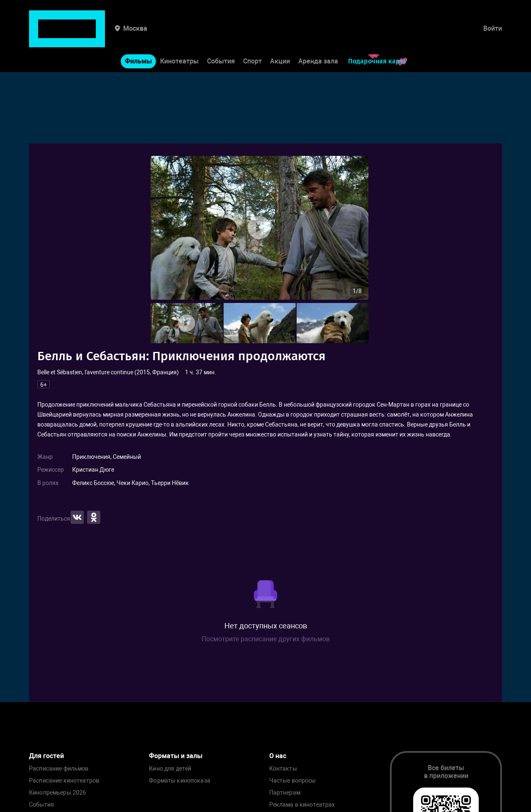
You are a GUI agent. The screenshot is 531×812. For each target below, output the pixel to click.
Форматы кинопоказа (180, 781)
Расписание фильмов (59, 769)
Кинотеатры (179, 37)
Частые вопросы (293, 781)
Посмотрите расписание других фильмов (266, 639)
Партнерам (285, 793)
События (221, 37)
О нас (278, 756)
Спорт (252, 37)
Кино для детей (170, 769)
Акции (280, 37)
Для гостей (46, 756)
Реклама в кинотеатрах (302, 805)
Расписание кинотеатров (64, 781)
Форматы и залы (176, 756)
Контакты (283, 769)
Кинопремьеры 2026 (57, 793)
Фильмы (138, 37)
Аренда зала (318, 37)
